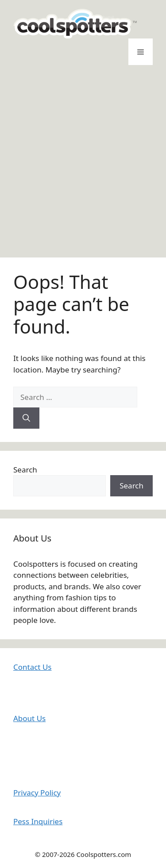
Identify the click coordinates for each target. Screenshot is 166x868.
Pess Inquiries (38, 821)
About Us (29, 718)
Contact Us (33, 667)
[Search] (26, 418)
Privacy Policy (37, 793)
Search (25, 470)
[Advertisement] (83, 161)
